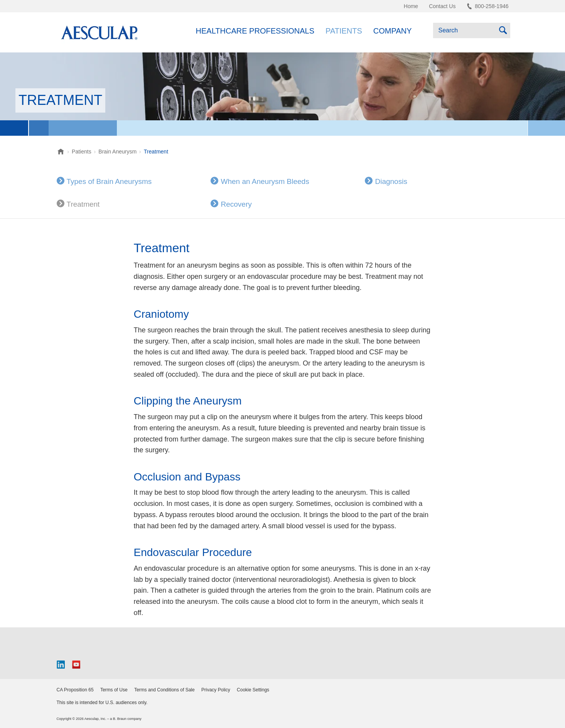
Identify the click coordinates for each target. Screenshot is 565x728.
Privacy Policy (216, 690)
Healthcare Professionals (255, 31)
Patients (344, 31)
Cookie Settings (253, 690)
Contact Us (442, 6)
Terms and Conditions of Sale (164, 690)
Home (411, 6)
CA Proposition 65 (75, 690)
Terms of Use (114, 690)
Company (393, 31)
